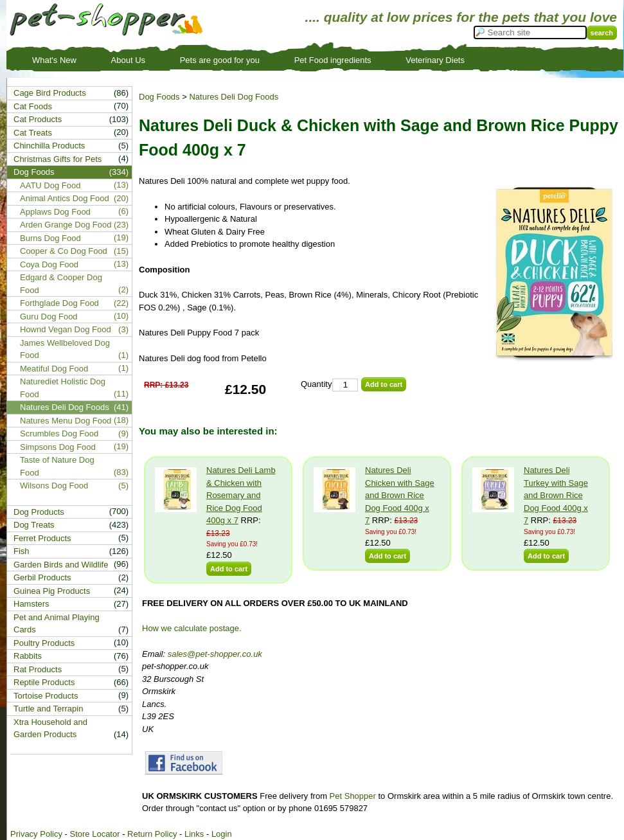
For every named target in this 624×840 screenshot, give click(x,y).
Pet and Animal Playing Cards (57, 624)
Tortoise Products (46, 696)
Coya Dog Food (49, 264)
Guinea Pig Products (52, 591)
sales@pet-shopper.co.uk (215, 654)
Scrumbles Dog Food (59, 433)
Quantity (316, 384)
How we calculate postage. (192, 628)
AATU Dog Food (50, 185)
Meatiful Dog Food (54, 369)
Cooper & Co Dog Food (64, 251)
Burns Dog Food (50, 238)
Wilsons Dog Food (54, 486)
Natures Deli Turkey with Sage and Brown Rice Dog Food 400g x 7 (556, 495)
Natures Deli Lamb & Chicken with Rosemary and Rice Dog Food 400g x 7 (241, 495)
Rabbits (28, 656)
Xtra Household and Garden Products (50, 728)
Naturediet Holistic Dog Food (63, 388)
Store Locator (94, 834)
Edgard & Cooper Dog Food (61, 284)
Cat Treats (33, 133)
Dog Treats (34, 525)
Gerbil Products (42, 577)
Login (222, 834)
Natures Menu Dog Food (66, 421)
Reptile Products (44, 682)
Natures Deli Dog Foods (234, 97)
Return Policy (152, 834)
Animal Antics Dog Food (65, 198)
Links (194, 834)
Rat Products (38, 669)
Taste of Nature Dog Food (57, 466)
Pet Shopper (353, 796)
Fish (22, 551)
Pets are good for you (220, 60)
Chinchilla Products (49, 146)
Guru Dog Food (49, 317)
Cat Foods (33, 106)
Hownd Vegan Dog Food (66, 329)
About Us (128, 60)
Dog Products (39, 512)
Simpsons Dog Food (58, 447)
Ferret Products (42, 538)
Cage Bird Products (50, 93)
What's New (54, 60)
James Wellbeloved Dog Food (65, 349)
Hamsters (31, 604)
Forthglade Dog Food (59, 303)
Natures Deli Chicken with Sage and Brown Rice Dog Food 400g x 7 (400, 495)
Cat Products (38, 119)
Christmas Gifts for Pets (58, 159)
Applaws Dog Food (55, 212)
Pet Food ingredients (333, 60)
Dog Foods (159, 97)
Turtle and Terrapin (48, 709)
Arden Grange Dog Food (66, 225)
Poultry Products (44, 643)
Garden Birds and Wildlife (61, 565)
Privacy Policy (36, 834)
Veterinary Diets (435, 60)
